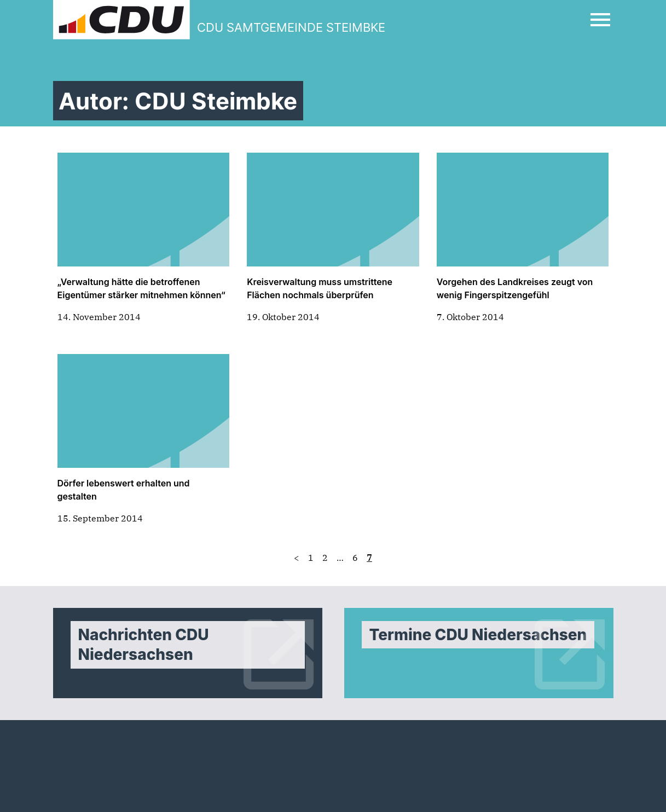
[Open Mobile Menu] (600, 20)
